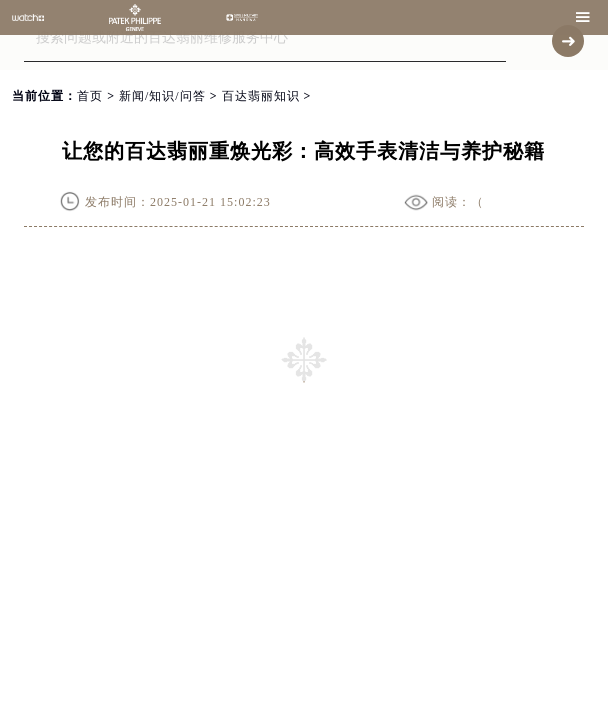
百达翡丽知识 (261, 96)
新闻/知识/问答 (162, 96)
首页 (90, 96)
